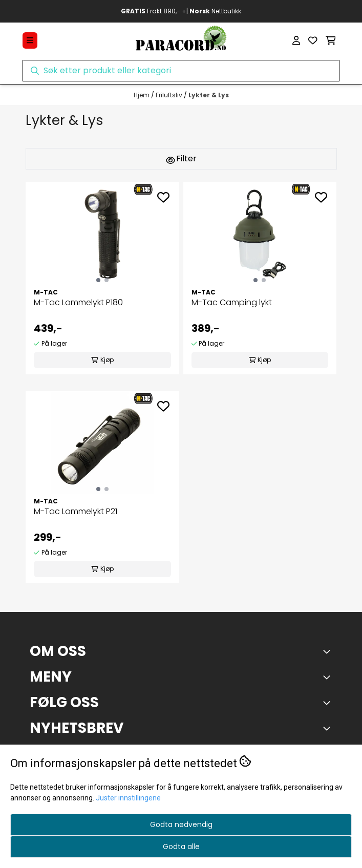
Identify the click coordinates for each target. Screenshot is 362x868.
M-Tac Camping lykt (232, 302)
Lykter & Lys (209, 95)
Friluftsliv (170, 95)
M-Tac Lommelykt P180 (78, 302)
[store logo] (181, 40)
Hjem (142, 95)
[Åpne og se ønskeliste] (313, 40)
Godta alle (181, 846)
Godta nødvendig (181, 824)
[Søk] (181, 71)
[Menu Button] (30, 40)
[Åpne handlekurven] (331, 40)
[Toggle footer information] (329, 651)
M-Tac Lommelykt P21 (76, 511)
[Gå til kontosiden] (296, 40)
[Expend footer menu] (329, 677)
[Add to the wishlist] (163, 197)
